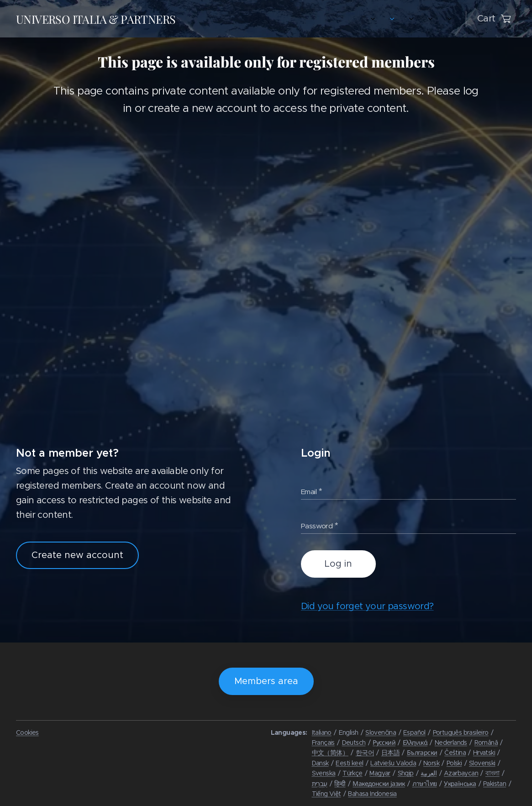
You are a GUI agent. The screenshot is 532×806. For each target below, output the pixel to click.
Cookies (27, 732)
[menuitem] (201, 19)
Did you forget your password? (367, 607)
